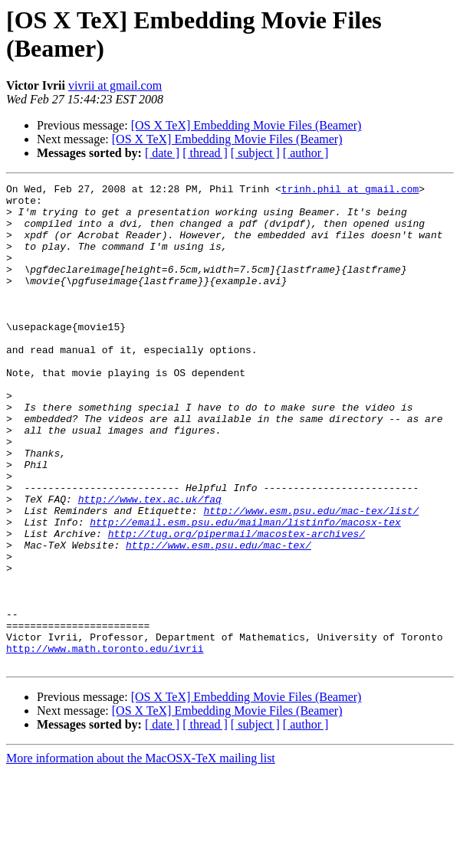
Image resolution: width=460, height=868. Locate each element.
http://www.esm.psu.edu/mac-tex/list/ (311, 577)
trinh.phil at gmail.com (350, 191)
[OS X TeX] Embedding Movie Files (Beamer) (246, 125)
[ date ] (162, 153)
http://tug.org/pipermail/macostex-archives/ (237, 604)
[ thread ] (205, 153)
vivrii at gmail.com (115, 85)
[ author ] (306, 153)
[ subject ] (255, 153)
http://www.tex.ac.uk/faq (150, 563)
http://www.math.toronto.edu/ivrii (105, 742)
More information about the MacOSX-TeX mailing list (141, 855)
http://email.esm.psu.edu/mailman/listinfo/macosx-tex (245, 591)
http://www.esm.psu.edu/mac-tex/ (219, 618)
